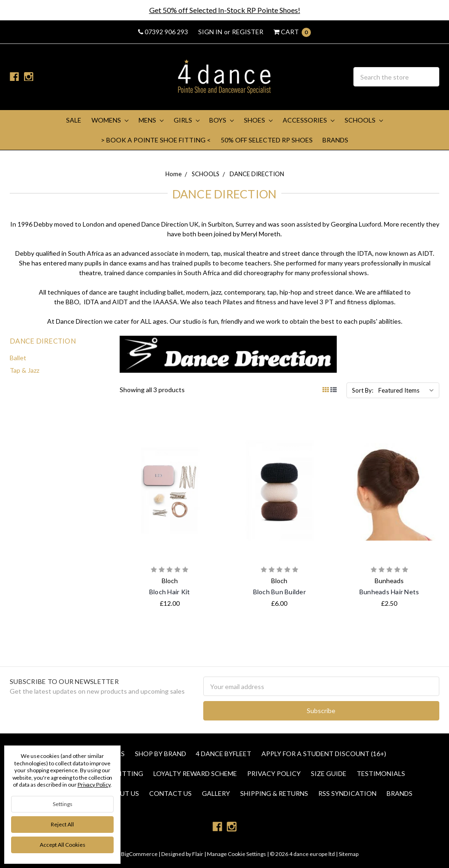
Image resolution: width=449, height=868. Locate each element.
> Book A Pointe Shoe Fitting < (156, 140)
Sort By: (363, 390)
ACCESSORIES (309, 120)
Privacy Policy (274, 773)
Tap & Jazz (24, 370)
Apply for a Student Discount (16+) (324, 754)
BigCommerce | (141, 854)
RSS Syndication (347, 793)
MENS (151, 120)
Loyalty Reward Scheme (195, 773)
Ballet (18, 358)
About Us (122, 793)
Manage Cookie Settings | (238, 854)
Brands (335, 140)
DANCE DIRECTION (257, 174)
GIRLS (187, 120)
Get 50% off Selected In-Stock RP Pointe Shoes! (225, 10)
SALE (74, 120)
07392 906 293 (163, 32)
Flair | (199, 854)
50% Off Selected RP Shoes (267, 140)
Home (173, 174)
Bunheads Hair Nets (389, 592)
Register (248, 32)
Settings (63, 804)
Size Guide (329, 773)
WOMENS (110, 120)
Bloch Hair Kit (170, 592)
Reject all (62, 824)
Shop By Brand (161, 754)
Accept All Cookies (63, 845)
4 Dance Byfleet (224, 754)
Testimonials (381, 773)
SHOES (258, 120)
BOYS (221, 120)
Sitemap (348, 854)
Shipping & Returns (274, 793)
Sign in (210, 32)
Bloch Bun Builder (279, 592)
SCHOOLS (364, 120)
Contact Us (170, 793)
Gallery (216, 793)
